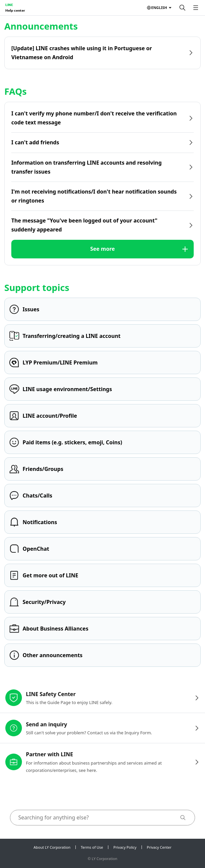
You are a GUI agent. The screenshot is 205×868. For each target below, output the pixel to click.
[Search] (182, 8)
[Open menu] (196, 8)
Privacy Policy (125, 847)
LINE (9, 5)
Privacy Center (159, 847)
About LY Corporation (52, 847)
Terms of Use (92, 847)
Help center (15, 10)
